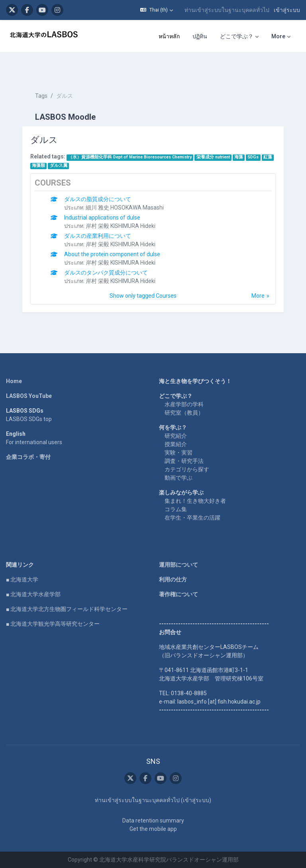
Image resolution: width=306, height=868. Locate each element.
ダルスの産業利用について (98, 236)
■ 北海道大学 (22, 579)
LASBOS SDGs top (29, 419)
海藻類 (38, 165)
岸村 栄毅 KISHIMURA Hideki (121, 226)
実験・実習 (178, 453)
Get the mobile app (153, 829)
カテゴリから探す (187, 469)
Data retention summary (153, 821)
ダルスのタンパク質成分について (106, 273)
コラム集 (176, 509)
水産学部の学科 (184, 404)
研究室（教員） (184, 413)
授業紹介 (176, 444)
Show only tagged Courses (143, 296)
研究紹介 (176, 436)
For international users (34, 442)
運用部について (178, 565)
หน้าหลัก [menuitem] (169, 36)
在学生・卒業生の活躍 (192, 518)
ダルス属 (59, 165)
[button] (157, 10)
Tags (41, 96)
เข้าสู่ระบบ (287, 10)
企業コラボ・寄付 (28, 457)
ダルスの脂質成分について (98, 199)
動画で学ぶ (178, 478)
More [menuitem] (278, 36)
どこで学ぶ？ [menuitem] (237, 36)
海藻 (239, 157)
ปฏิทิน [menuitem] (200, 36)
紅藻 (268, 157)
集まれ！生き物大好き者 (195, 501)
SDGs (253, 157)
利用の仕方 (173, 579)
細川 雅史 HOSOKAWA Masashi (125, 208)
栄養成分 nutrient (213, 157)
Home (14, 381)
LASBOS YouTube (29, 396)
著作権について (178, 594)
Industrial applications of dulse (102, 217)
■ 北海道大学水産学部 (33, 594)
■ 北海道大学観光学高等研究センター (53, 624)
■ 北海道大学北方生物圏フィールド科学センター (67, 609)
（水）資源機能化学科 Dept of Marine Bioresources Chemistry (130, 157)
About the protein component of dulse (112, 254)
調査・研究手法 (184, 461)
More (258, 296)
